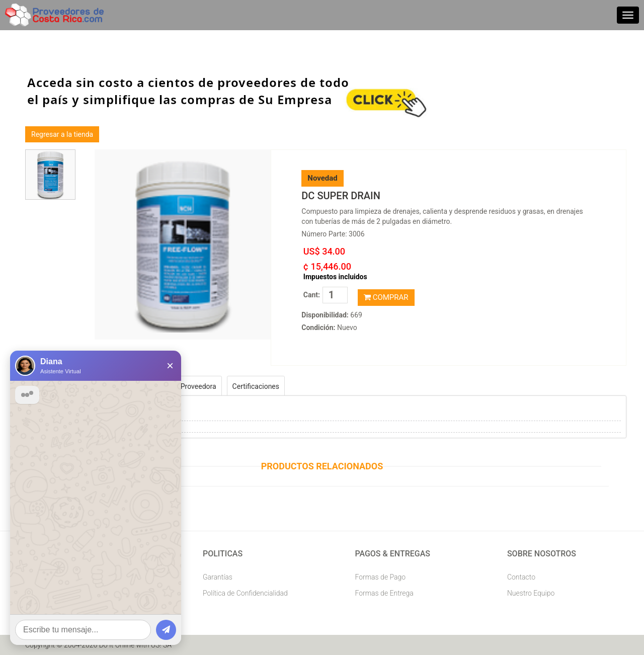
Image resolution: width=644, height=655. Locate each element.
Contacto (521, 577)
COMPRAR (386, 297)
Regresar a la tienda (62, 134)
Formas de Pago (380, 577)
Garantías (218, 577)
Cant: (312, 295)
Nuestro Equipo (531, 593)
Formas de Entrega (384, 593)
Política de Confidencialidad (245, 593)
